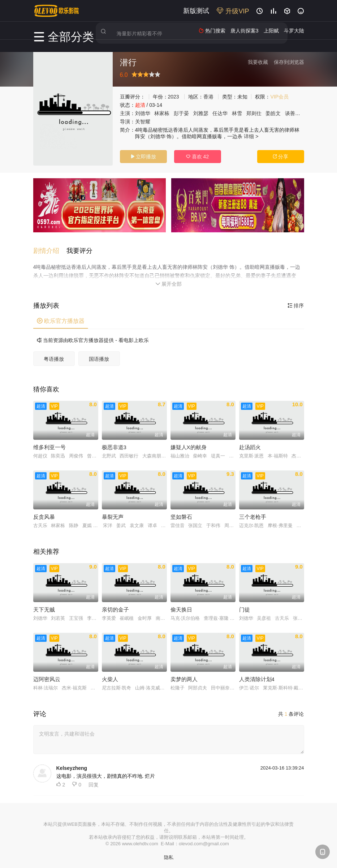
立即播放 (143, 157)
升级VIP (233, 11)
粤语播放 (54, 355)
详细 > (251, 136)
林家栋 (162, 113)
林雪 (237, 113)
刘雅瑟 (201, 113)
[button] (50, 247)
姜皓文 (273, 113)
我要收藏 (258, 62)
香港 (208, 97)
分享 (281, 157)
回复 (94, 781)
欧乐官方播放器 (61, 317)
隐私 (169, 854)
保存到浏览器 (289, 62)
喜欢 (197, 157)
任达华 (220, 113)
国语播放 (99, 355)
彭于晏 (181, 113)
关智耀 (143, 122)
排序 (296, 302)
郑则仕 (254, 113)
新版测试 (196, 11)
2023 (174, 97)
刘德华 (143, 113)
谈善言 (293, 113)
